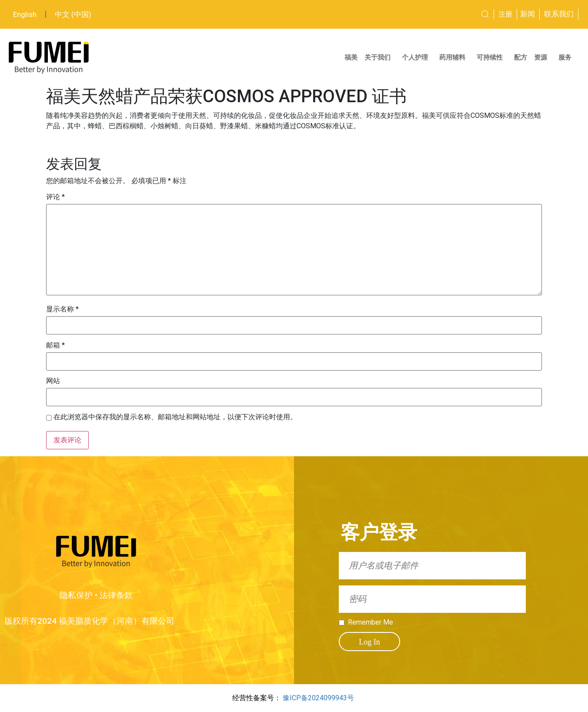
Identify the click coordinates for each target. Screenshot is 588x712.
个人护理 (417, 57)
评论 (55, 197)
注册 (505, 14)
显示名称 (62, 309)
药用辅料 (454, 57)
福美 (351, 57)
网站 (53, 381)
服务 (567, 57)
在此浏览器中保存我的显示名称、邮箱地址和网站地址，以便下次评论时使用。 (175, 417)
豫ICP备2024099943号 (318, 698)
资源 (543, 57)
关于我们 (380, 57)
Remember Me (371, 622)
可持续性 (492, 57)
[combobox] (454, 14)
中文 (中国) (73, 14)
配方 (521, 57)
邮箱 (55, 345)
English (25, 14)
